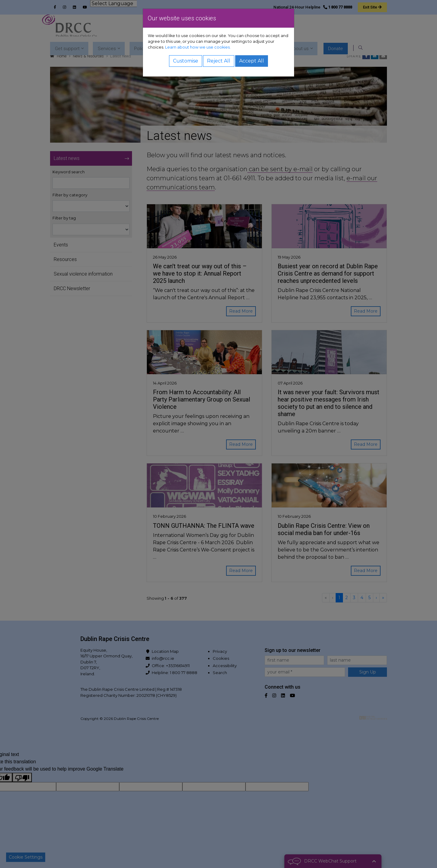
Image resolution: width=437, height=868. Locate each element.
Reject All (219, 61)
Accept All (252, 61)
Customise (186, 61)
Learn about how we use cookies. (198, 47)
